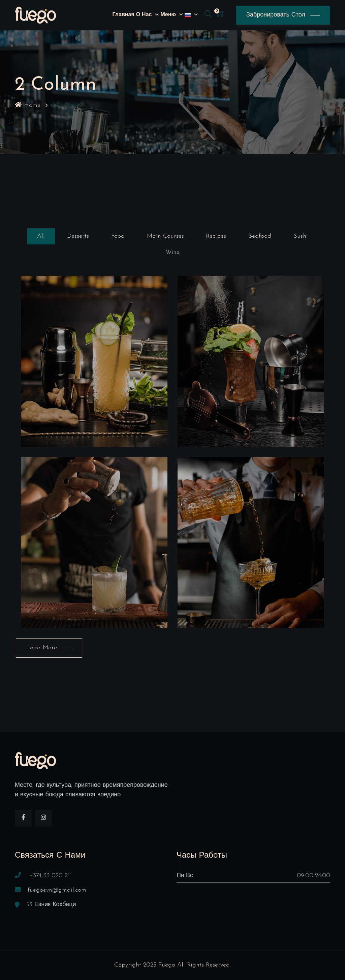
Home (28, 105)
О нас (144, 15)
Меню (168, 15)
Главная (123, 15)
